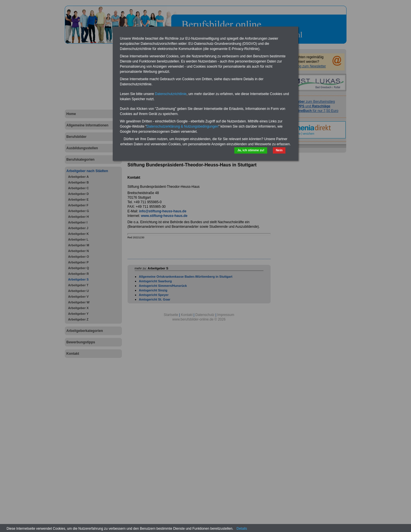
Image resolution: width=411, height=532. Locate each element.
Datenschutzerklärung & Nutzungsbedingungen (182, 126)
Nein (279, 150)
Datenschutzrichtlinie (171, 94)
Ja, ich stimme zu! (251, 150)
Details (242, 529)
